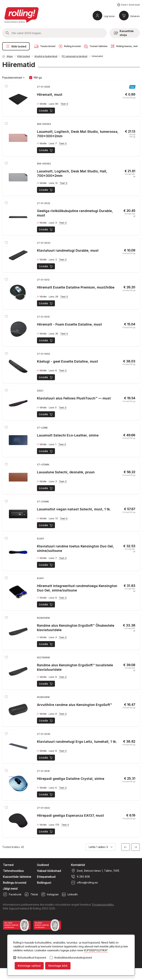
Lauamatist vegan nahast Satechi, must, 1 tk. (74, 509)
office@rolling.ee (84, 883)
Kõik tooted (16, 46)
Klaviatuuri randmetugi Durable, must (68, 250)
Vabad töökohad (49, 871)
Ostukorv (135, 16)
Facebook (12, 894)
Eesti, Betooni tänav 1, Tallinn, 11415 (95, 871)
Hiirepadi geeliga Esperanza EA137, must (70, 815)
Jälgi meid (10, 889)
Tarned (8, 865)
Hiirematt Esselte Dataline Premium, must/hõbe (76, 287)
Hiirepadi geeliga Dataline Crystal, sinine (71, 779)
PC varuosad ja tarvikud (75, 56)
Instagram (50, 894)
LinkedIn (70, 894)
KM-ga (38, 77)
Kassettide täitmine (17, 877)
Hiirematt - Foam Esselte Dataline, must (69, 324)
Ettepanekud (46, 877)
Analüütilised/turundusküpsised (73, 958)
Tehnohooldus (13, 871)
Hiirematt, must (50, 95)
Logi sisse (109, 16)
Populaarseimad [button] (13, 78)
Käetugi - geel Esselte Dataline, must (67, 361)
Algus (10, 56)
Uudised (43, 865)
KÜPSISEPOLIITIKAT (96, 950)
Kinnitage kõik (58, 966)
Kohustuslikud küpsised (32, 958)
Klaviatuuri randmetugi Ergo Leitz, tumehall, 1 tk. (77, 742)
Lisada (46, 111)
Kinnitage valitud (29, 966)
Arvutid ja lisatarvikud (46, 56)
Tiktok (31, 894)
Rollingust (44, 883)
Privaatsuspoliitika (103, 905)
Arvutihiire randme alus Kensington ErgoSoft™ (75, 705)
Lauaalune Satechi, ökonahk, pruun (66, 472)
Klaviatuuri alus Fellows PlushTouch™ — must (74, 398)
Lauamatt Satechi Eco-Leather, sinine (68, 435)
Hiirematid (97, 56)
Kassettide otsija (124, 33)
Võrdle (42, 104)
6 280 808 (80, 877)
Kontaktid (78, 865)
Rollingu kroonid (15, 883)
